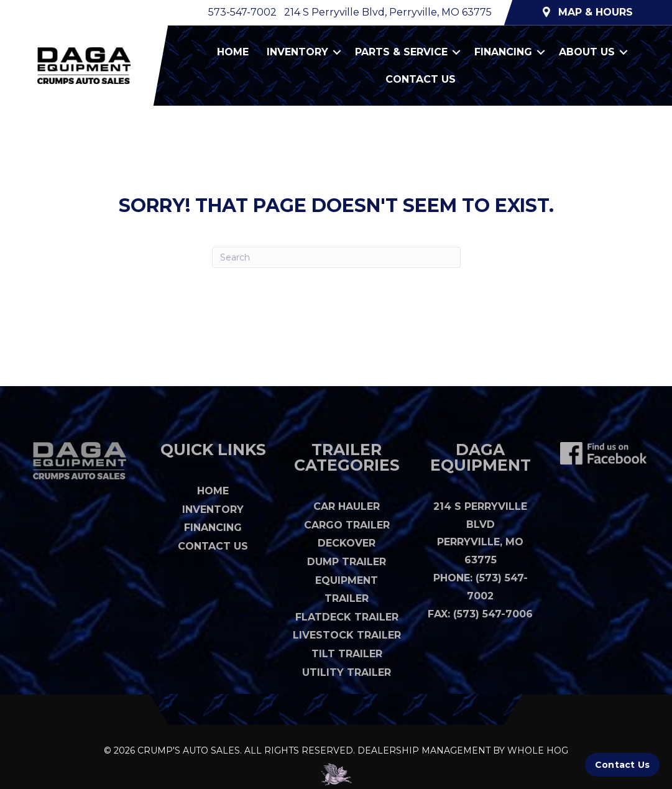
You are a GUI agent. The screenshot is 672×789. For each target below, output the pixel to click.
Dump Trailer (347, 562)
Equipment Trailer (347, 589)
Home (233, 52)
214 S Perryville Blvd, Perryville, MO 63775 (388, 12)
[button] (337, 52)
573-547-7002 (242, 12)
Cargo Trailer (347, 525)
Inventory (297, 52)
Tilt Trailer (347, 654)
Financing (503, 52)
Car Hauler (347, 506)
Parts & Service (401, 52)
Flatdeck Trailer (347, 617)
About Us (587, 52)
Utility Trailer (347, 672)
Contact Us (421, 79)
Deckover (347, 543)
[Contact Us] (622, 765)
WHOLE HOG (538, 750)
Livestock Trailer (347, 635)
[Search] (336, 257)
